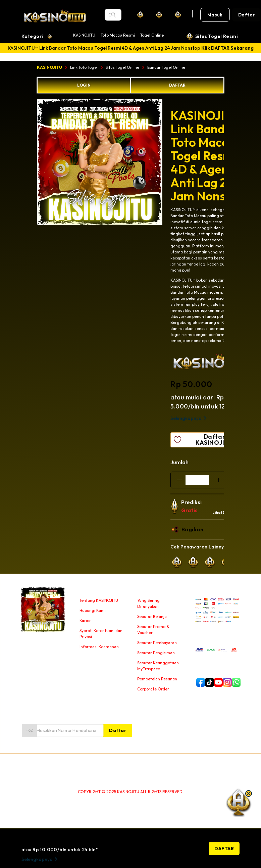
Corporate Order (153, 689)
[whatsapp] (235, 682)
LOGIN (84, 85)
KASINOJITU (84, 35)
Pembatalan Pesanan (157, 679)
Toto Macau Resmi (118, 35)
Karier (85, 620)
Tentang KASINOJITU (99, 600)
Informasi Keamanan (99, 647)
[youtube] (217, 682)
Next (167, 163)
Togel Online (152, 35)
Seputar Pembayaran (157, 643)
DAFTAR (177, 85)
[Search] (113, 15)
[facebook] (199, 682)
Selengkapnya (189, 418)
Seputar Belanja (152, 616)
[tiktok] (208, 682)
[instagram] (226, 682)
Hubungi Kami (93, 610)
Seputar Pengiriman (156, 653)
